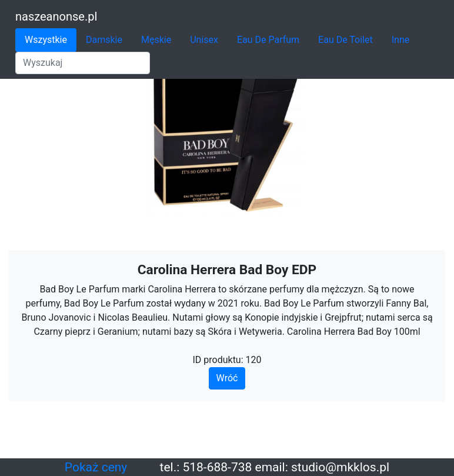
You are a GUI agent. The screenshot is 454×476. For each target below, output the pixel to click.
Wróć (227, 378)
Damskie (104, 40)
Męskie (156, 40)
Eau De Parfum (268, 40)
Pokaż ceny (96, 467)
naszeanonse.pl (56, 16)
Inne (401, 40)
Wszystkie (46, 40)
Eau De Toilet (345, 40)
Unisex (204, 40)
